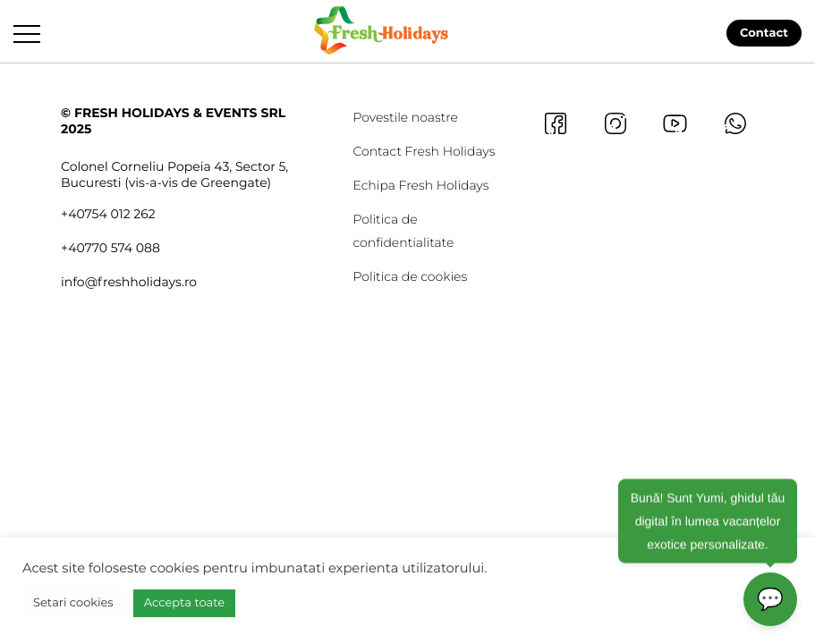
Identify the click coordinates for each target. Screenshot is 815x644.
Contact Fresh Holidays (424, 151)
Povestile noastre (405, 117)
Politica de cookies (410, 276)
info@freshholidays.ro (129, 282)
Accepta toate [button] (184, 603)
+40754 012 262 (108, 214)
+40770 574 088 (110, 248)
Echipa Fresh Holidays (420, 185)
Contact (764, 33)
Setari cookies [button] (73, 603)
